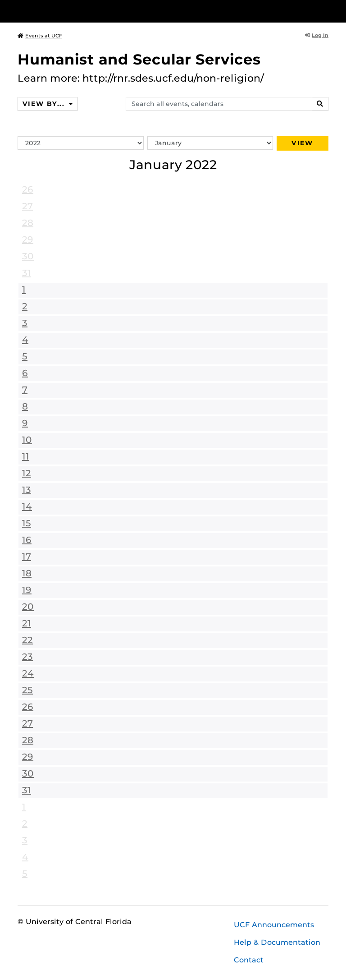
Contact (249, 960)
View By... (45, 104)
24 (28, 673)
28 (28, 223)
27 (27, 206)
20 (28, 607)
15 (27, 523)
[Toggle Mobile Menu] (326, 11)
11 (26, 456)
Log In (317, 35)
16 (27, 540)
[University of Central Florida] (77, 11)
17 (27, 557)
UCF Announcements (274, 925)
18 (27, 573)
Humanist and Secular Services (139, 59)
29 (28, 239)
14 (27, 506)
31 (27, 273)
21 (27, 623)
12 (27, 473)
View (303, 143)
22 (27, 640)
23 (27, 657)
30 (28, 256)
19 (27, 590)
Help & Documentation (277, 942)
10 (27, 440)
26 (28, 189)
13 (27, 490)
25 (27, 690)
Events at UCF (40, 36)
